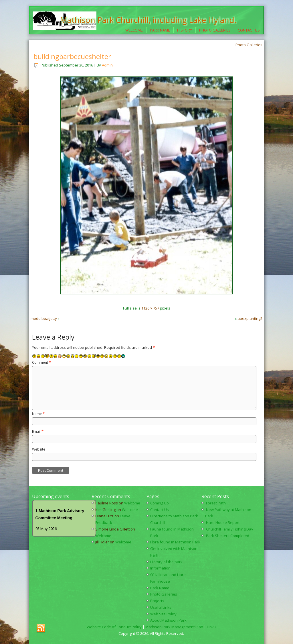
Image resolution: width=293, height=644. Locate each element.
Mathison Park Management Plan (174, 627)
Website (39, 449)
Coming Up (160, 503)
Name (38, 414)
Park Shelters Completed (228, 536)
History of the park (166, 562)
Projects (157, 601)
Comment (41, 362)
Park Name (160, 30)
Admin (107, 65)
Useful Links (161, 607)
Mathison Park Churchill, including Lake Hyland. (148, 20)
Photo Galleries (215, 30)
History (185, 30)
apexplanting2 (250, 318)
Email (38, 431)
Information (160, 568)
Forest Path (216, 503)
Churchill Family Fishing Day (230, 529)
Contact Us (249, 30)
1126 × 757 (150, 308)
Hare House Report (223, 522)
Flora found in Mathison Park (175, 542)
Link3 (211, 627)
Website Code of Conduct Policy (114, 627)
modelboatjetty (44, 318)
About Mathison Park (168, 620)
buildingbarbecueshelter (72, 56)
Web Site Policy (163, 614)
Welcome (134, 30)
